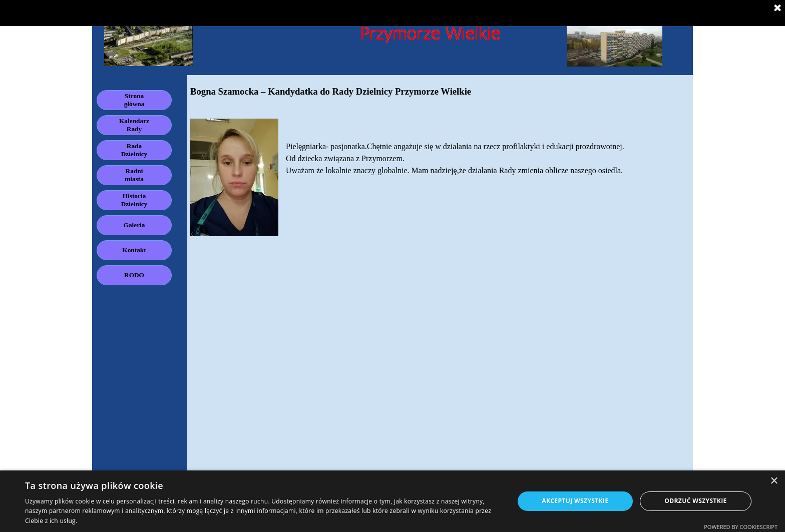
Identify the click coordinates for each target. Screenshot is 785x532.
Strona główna (134, 100)
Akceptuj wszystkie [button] (575, 501)
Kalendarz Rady (134, 125)
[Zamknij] (777, 9)
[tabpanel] (440, 160)
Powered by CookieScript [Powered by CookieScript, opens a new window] (741, 527)
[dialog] (392, 501)
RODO (134, 275)
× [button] (774, 481)
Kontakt (134, 250)
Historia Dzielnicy (134, 200)
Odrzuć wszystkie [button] (695, 501)
